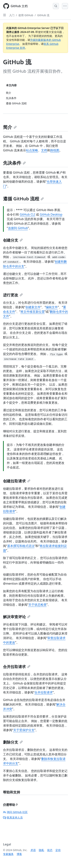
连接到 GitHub (18, 228)
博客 (19, 854)
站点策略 (32, 150)
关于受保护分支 (24, 730)
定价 (58, 850)
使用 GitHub (26, 15)
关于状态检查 (37, 605)
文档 (44, 150)
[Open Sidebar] (5, 15)
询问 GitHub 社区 (15, 812)
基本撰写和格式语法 (21, 546)
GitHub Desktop (51, 214)
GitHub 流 (43, 15)
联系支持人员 (13, 817)
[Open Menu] (65, 6)
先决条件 (14, 163)
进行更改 (13, 295)
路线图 (55, 150)
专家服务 (8, 854)
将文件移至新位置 (33, 312)
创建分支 (13, 240)
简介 (10, 127)
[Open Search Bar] (56, 6)
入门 (12, 15)
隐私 (41, 850)
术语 (33, 850)
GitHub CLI (27, 214)
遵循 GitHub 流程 (23, 199)
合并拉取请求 (17, 667)
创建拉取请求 (17, 481)
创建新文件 (33, 307)
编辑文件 (52, 307)
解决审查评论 (17, 617)
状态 (50, 850)
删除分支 (13, 742)
